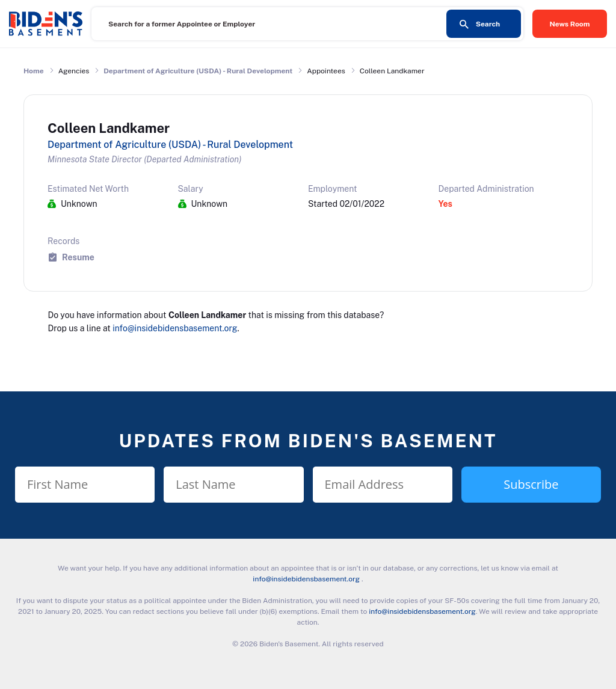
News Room (570, 24)
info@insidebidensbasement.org (175, 328)
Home (34, 71)
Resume (78, 257)
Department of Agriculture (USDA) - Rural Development (198, 71)
